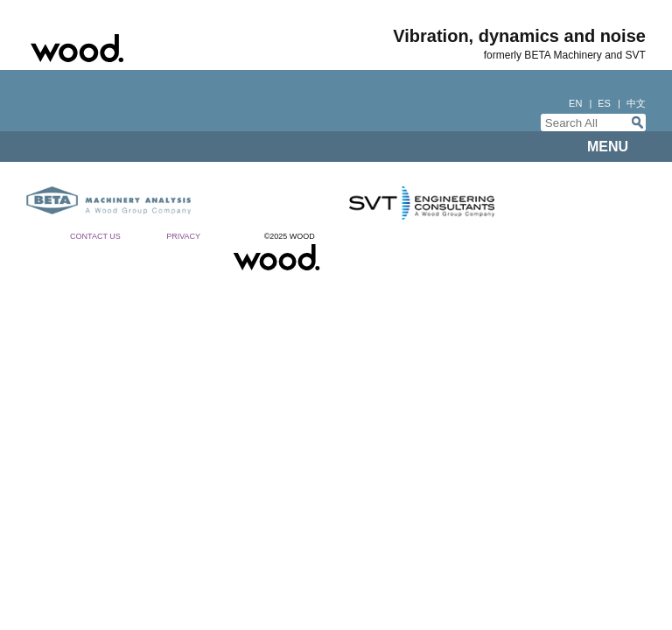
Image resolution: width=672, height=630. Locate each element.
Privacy (183, 236)
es (604, 103)
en (575, 103)
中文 (636, 103)
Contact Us (95, 236)
